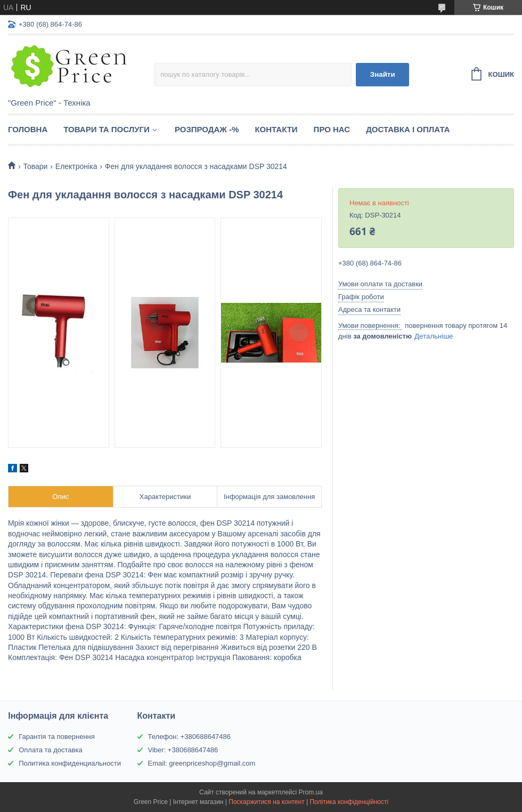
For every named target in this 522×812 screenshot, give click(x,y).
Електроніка (76, 166)
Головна (28, 129)
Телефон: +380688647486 (190, 737)
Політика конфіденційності (349, 802)
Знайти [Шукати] (383, 74)
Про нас (332, 129)
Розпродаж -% (207, 129)
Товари (35, 166)
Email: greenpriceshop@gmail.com (202, 763)
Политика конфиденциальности (70, 763)
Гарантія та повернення (57, 737)
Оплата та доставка (50, 750)
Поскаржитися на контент (266, 802)
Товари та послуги (107, 129)
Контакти (276, 129)
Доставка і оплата (408, 129)
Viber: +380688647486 (183, 750)
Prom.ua (311, 792)
